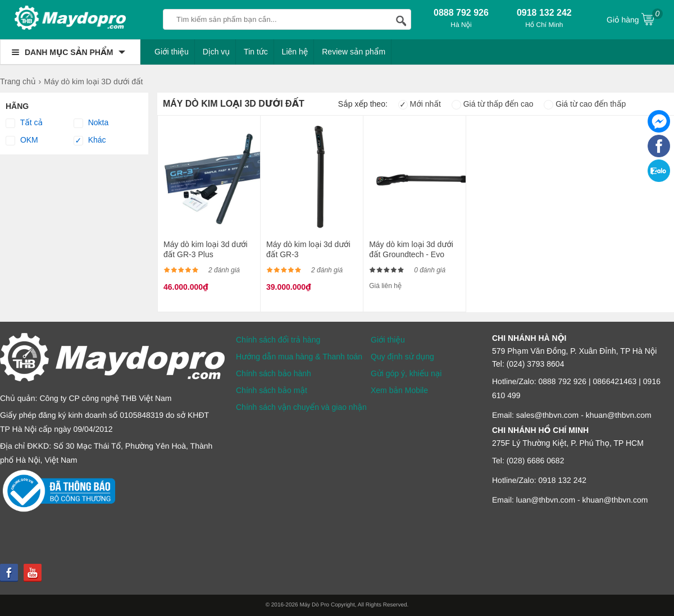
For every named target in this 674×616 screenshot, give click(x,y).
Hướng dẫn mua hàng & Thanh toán (299, 357)
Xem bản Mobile (399, 390)
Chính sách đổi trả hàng (278, 340)
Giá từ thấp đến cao (493, 104)
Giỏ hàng (635, 19)
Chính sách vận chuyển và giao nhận (301, 407)
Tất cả (24, 123)
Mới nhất (420, 104)
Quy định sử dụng (402, 357)
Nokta (91, 123)
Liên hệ (295, 52)
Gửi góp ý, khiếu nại (406, 373)
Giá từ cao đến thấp (585, 104)
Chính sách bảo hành (274, 373)
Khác (90, 140)
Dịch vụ (217, 52)
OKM (22, 140)
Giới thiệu (172, 52)
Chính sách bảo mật (272, 390)
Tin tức (256, 52)
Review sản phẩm (354, 52)
